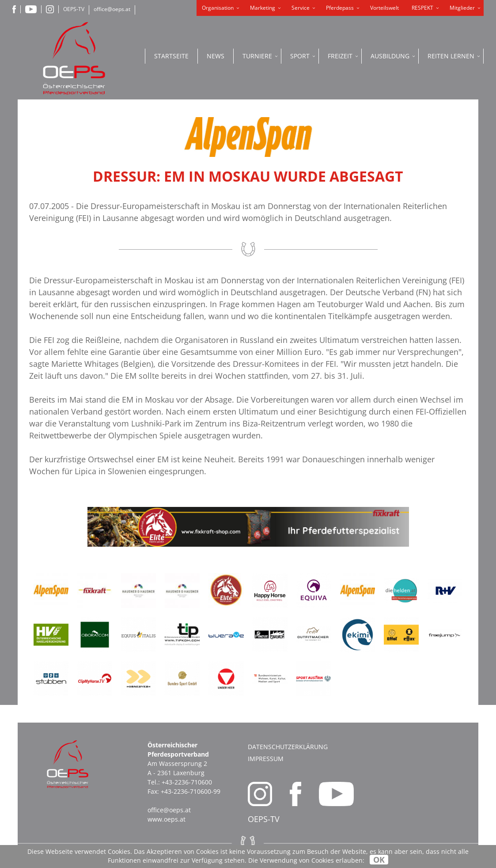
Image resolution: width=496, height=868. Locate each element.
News (216, 56)
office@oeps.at (112, 9)
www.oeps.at (167, 819)
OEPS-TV (74, 9)
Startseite (171, 56)
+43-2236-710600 (187, 782)
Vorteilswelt (384, 8)
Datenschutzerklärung (288, 747)
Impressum (266, 759)
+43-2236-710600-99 (191, 791)
